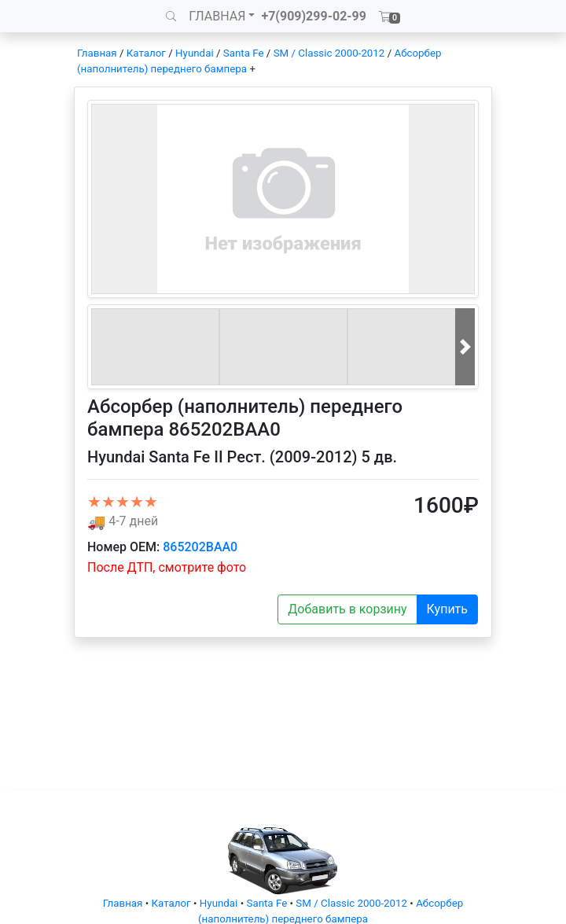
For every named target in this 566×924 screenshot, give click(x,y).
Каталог (146, 53)
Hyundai (195, 53)
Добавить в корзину (347, 609)
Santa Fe (244, 53)
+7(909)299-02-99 (314, 16)
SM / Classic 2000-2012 (329, 53)
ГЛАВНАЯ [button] (217, 16)
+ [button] (252, 69)
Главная (97, 53)
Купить (447, 609)
